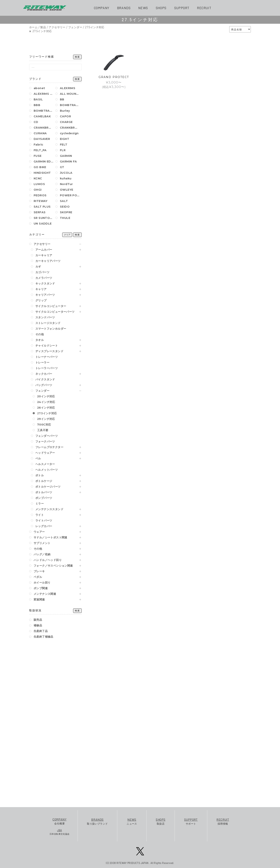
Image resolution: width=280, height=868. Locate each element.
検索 (77, 57)
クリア (67, 235)
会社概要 (60, 821)
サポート (191, 821)
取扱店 (161, 821)
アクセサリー (57, 27)
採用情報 (223, 821)
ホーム (33, 27)
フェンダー (75, 27)
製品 (43, 27)
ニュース (132, 821)
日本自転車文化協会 (60, 832)
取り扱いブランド (97, 821)
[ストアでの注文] (240, 29)
